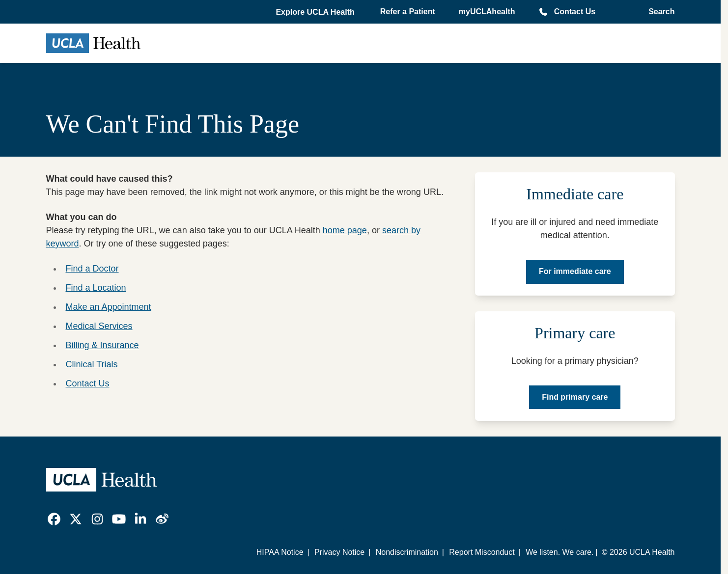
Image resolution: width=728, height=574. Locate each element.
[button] (316, 12)
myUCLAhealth (487, 12)
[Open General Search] (658, 12)
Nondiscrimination (407, 552)
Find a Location (96, 288)
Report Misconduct (482, 552)
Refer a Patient (408, 12)
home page (345, 230)
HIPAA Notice (280, 552)
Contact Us (575, 12)
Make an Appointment (109, 307)
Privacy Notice (339, 552)
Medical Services (99, 326)
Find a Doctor (92, 269)
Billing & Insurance (102, 345)
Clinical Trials (92, 364)
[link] (54, 519)
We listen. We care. (560, 552)
